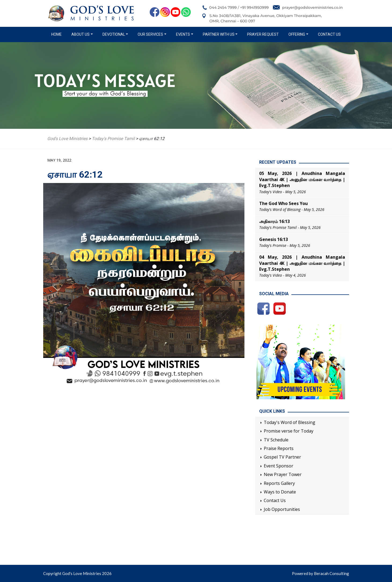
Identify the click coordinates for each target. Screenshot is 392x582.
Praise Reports (279, 448)
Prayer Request (263, 34)
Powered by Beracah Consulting (320, 573)
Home (58, 34)
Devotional (114, 34)
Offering (297, 34)
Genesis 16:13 (274, 239)
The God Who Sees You (283, 203)
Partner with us (219, 34)
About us (80, 34)
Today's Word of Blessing (290, 422)
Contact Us (329, 34)
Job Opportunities (282, 509)
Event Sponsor (279, 466)
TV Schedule (276, 440)
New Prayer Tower (283, 474)
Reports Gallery (279, 483)
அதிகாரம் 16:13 (274, 221)
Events (183, 34)
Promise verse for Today (289, 431)
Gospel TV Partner (282, 457)
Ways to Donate (280, 492)
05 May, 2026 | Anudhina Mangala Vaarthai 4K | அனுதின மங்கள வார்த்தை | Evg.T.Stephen (302, 179)
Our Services (150, 34)
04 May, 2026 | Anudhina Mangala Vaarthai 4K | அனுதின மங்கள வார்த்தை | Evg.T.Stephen (302, 263)
